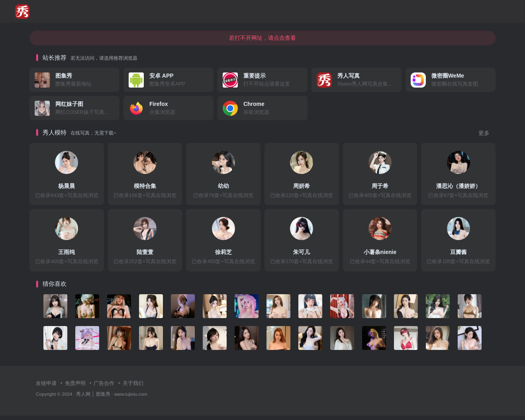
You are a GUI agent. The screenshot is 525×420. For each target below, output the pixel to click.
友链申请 (46, 388)
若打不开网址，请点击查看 (262, 42)
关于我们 (133, 388)
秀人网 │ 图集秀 (93, 398)
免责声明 (75, 388)
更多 (484, 138)
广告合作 (104, 388)
